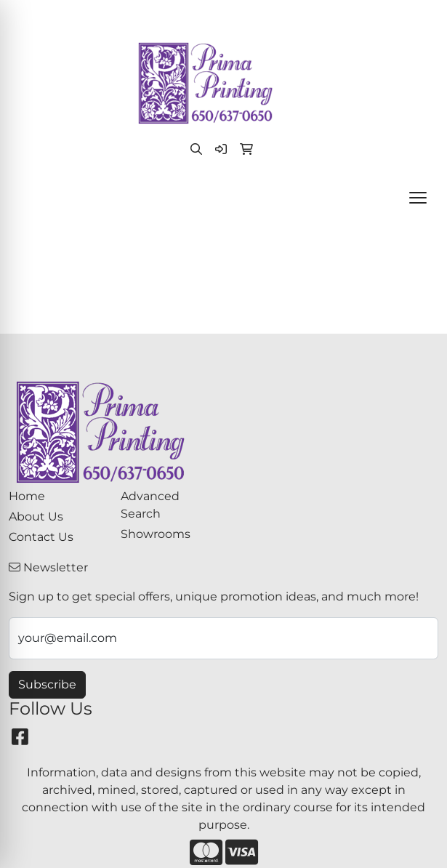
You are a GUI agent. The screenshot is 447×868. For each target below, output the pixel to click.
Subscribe (47, 684)
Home (27, 496)
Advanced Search (150, 505)
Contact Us (41, 537)
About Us (36, 517)
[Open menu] (418, 198)
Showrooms (156, 534)
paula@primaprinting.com (268, 16)
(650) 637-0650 (138, 16)
